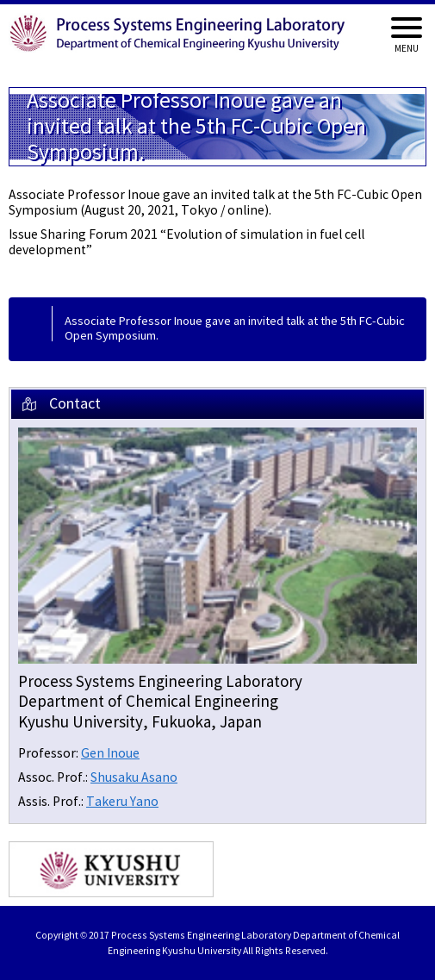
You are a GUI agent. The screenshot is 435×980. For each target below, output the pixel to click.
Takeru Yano (122, 802)
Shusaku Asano (134, 778)
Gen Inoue (110, 754)
